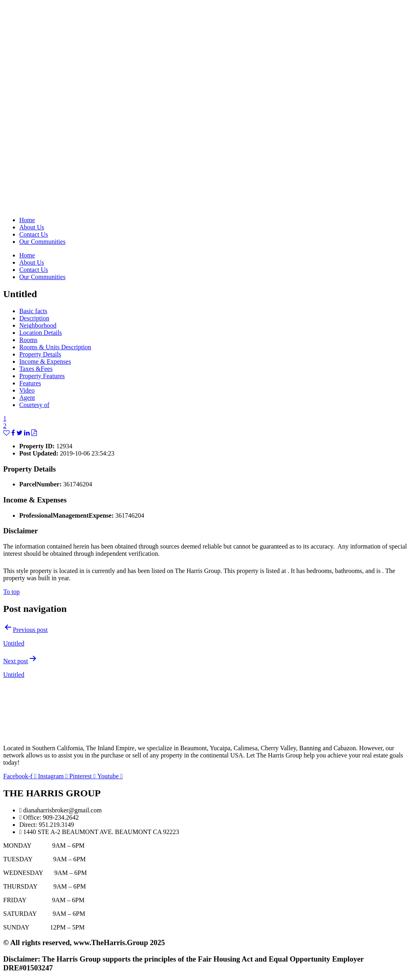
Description (34, 318)
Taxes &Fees (36, 369)
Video (27, 390)
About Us (32, 227)
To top (11, 592)
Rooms (28, 340)
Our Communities (42, 242)
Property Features (42, 376)
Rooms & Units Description (55, 347)
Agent (27, 398)
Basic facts (33, 311)
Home (27, 220)
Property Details (40, 354)
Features (30, 383)
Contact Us (34, 234)
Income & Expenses (45, 361)
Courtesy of (34, 405)
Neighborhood (38, 325)
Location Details (41, 333)
